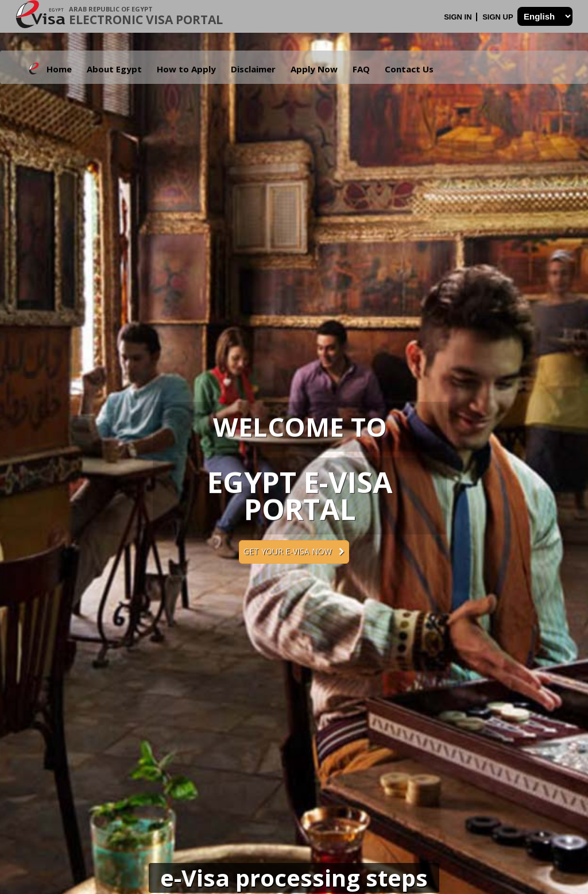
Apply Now (314, 69)
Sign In (459, 17)
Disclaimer (253, 69)
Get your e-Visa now (294, 551)
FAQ (361, 69)
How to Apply (186, 69)
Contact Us (409, 69)
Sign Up (499, 17)
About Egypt (114, 69)
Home (59, 69)
